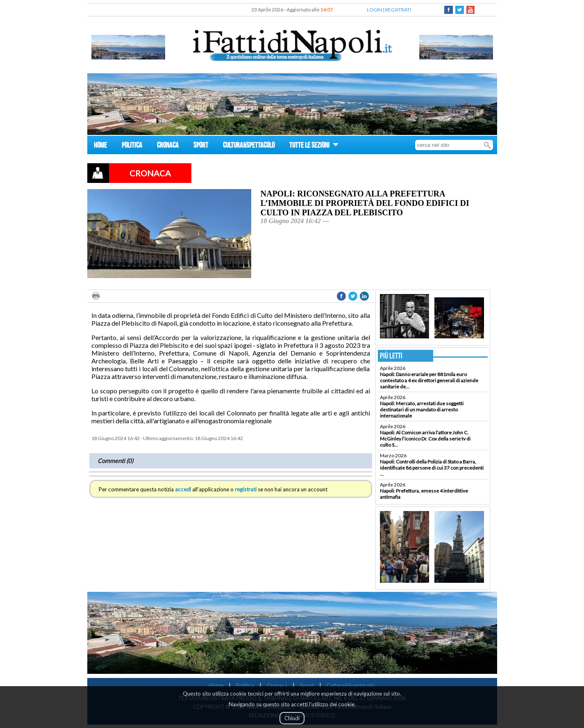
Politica (245, 685)
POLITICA (132, 146)
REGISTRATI (398, 10)
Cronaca (277, 685)
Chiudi (292, 718)
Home (216, 685)
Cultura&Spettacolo (351, 685)
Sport (307, 685)
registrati (246, 489)
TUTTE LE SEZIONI (314, 146)
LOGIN (374, 10)
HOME (100, 146)
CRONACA (168, 146)
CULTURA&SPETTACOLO (249, 146)
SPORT (201, 146)
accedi (183, 489)
